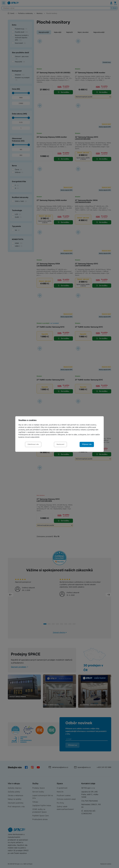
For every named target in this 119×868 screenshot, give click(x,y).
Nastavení (60, 444)
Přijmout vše (87, 444)
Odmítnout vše (33, 444)
